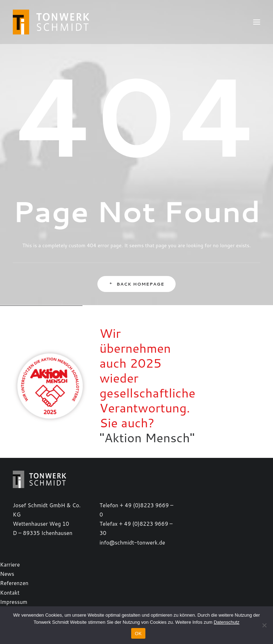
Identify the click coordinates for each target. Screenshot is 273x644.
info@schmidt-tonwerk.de (132, 543)
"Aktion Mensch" (147, 437)
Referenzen (14, 583)
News (7, 574)
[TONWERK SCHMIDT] (51, 22)
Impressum (14, 602)
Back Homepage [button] (136, 284)
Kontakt (10, 593)
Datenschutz (226, 622)
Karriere (10, 565)
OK (138, 634)
